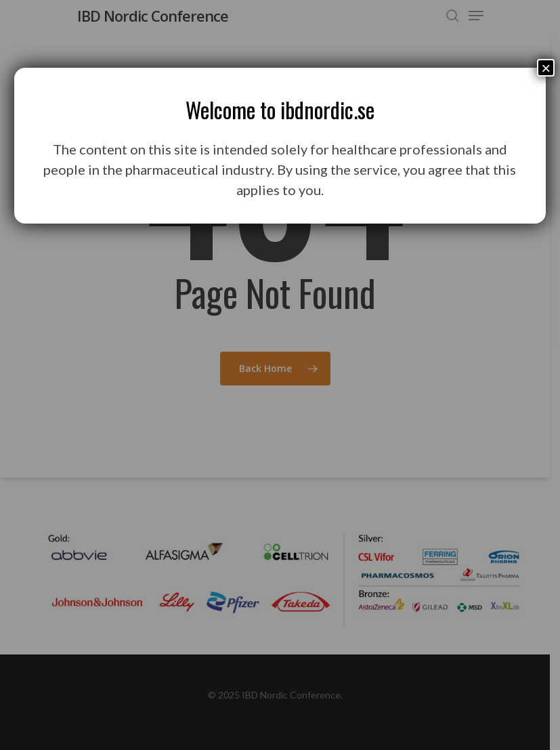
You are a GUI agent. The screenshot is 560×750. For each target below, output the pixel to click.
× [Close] (546, 68)
